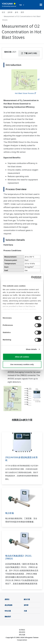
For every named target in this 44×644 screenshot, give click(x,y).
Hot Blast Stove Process (25, 93)
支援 (25, 611)
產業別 (7, 599)
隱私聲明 (22, 632)
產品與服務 (9, 605)
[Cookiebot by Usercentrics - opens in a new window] (31, 278)
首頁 (3, 12)
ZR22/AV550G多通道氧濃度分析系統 (21, 459)
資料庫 (10, 12)
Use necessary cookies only (22, 364)
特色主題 (8, 611)
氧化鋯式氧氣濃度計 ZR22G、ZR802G (19, 557)
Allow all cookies (22, 357)
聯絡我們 (8, 617)
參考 (17, 12)
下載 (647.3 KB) (29, 53)
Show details (31, 349)
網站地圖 (22, 635)
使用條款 (22, 630)
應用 (22, 12)
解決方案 (27, 599)
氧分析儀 (10, 513)
